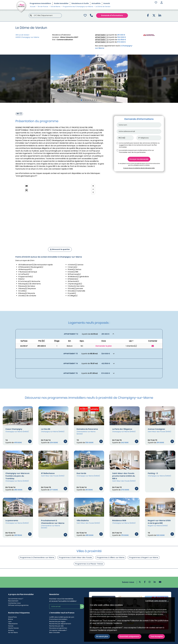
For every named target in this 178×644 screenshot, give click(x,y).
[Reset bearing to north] (93, 192)
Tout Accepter (157, 636)
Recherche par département (60, 624)
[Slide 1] (82, 100)
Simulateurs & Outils (80, 3)
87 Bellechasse (48, 473)
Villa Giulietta (83, 521)
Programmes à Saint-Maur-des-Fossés (75, 557)
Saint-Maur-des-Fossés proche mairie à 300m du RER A (124, 476)
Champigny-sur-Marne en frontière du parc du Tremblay (17, 476)
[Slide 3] (86, 100)
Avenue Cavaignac (156, 429)
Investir (107, 3)
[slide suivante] (165, 79)
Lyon (10, 621)
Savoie (11, 626)
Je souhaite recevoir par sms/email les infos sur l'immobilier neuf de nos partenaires (136, 151)
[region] (60, 213)
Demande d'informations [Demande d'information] (112, 15)
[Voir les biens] (89, 334)
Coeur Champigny (14, 429)
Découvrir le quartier (60, 249)
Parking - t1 (153, 473)
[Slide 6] (92, 100)
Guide (61, 3)
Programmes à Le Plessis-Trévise (89, 564)
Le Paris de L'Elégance (122, 429)
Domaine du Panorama (87, 429)
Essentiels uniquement (129, 636)
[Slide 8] (97, 100)
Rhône (11, 619)
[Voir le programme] (30, 441)
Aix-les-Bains (13, 632)
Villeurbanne (13, 624)
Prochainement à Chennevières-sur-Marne (53, 522)
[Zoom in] (93, 186)
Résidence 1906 (119, 521)
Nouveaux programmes (58, 628)
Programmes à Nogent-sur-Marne (144, 557)
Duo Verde (81, 473)
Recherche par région (57, 621)
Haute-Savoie (13, 628)
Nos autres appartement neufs (114, 47)
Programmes (40, 3)
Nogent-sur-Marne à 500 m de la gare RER (159, 522)
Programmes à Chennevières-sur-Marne (37, 557)
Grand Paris (12, 617)
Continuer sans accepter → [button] (157, 601)
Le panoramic (12, 521)
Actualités (96, 3)
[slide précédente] (13, 79)
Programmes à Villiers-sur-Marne (111, 557)
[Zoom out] (93, 189)
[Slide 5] (90, 100)
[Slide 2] (84, 100)
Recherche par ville (56, 626)
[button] (162, 3)
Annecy (11, 630)
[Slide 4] (88, 100)
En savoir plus (102, 636)
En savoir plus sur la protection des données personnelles (139, 168)
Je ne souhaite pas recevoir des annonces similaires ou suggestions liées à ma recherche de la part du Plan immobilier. (139, 145)
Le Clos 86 (46, 429)
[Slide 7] (95, 100)
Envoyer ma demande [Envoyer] (139, 159)
